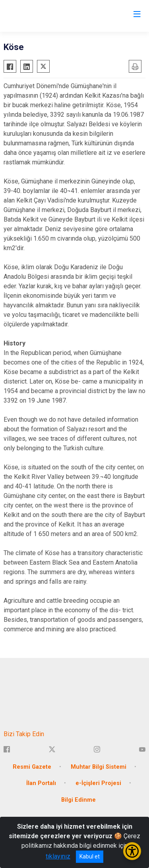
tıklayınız (58, 856)
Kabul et (90, 856)
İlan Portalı (41, 783)
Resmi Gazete (32, 767)
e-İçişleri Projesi (98, 783)
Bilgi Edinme (78, 800)
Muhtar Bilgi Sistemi (99, 767)
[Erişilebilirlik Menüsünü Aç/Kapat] (132, 851)
